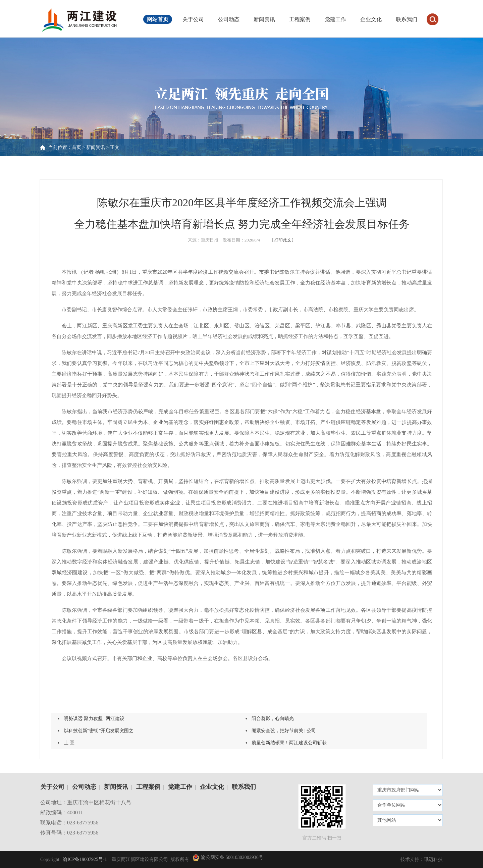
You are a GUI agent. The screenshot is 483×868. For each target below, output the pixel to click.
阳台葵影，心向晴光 (273, 719)
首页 (76, 147)
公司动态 (229, 19)
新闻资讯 (264, 19)
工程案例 (300, 19)
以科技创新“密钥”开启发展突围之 (99, 731)
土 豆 (69, 743)
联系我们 (407, 19)
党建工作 (335, 19)
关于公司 (193, 19)
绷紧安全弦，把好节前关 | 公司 (284, 731)
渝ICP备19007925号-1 (84, 859)
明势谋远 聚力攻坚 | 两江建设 (94, 719)
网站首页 (158, 19)
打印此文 (283, 240)
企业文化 (371, 19)
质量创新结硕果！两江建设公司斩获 (289, 743)
